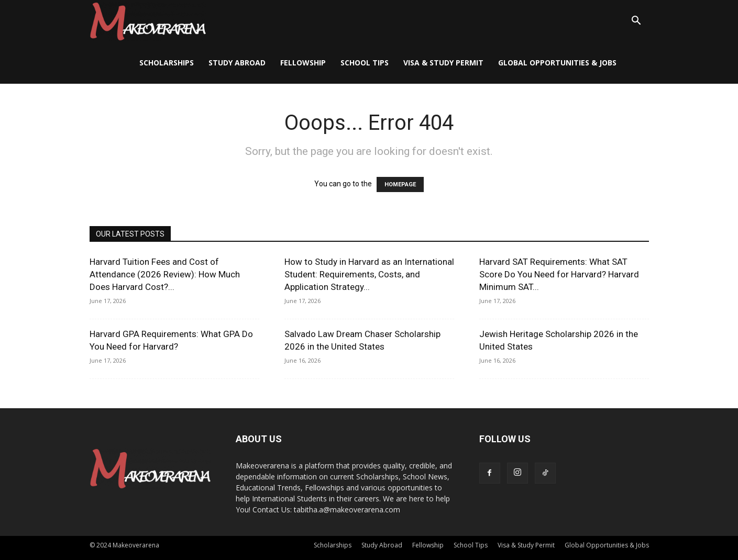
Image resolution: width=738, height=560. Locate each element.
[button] (636, 22)
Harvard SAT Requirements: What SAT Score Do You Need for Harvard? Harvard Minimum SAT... (559, 274)
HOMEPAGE (400, 184)
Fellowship (303, 63)
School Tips (365, 63)
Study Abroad (237, 63)
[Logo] (148, 21)
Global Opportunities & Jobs (557, 63)
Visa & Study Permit (443, 63)
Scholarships (167, 63)
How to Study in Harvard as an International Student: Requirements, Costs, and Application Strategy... (369, 274)
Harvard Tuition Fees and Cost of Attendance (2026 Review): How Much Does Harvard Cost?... (165, 274)
